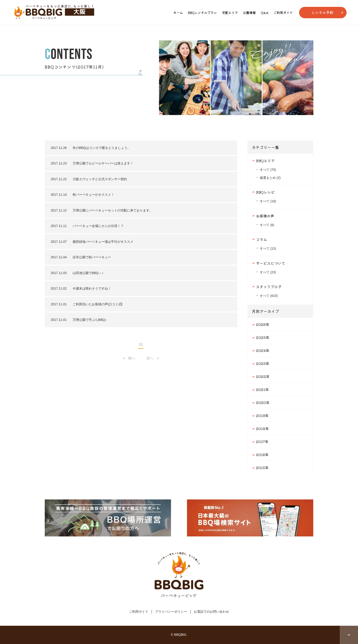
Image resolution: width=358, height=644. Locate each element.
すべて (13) (268, 248)
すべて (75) (268, 170)
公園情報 (249, 13)
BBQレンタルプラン (202, 13)
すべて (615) (269, 296)
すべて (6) (267, 225)
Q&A (265, 13)
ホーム (178, 13)
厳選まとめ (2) (270, 178)
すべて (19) (268, 201)
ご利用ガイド (283, 13)
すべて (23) (268, 272)
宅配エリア (230, 13)
